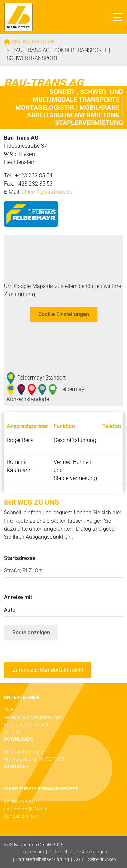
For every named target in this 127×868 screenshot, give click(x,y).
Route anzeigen (31, 632)
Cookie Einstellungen (64, 314)
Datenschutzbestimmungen (78, 852)
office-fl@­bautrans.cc (47, 192)
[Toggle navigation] (116, 17)
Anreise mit (18, 597)
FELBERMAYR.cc (22, 802)
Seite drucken (102, 859)
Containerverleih (21, 816)
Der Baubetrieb (32, 42)
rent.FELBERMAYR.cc (26, 809)
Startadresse (20, 558)
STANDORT (16, 767)
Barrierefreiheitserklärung (42, 859)
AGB (79, 859)
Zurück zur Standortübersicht (48, 670)
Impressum (32, 852)
